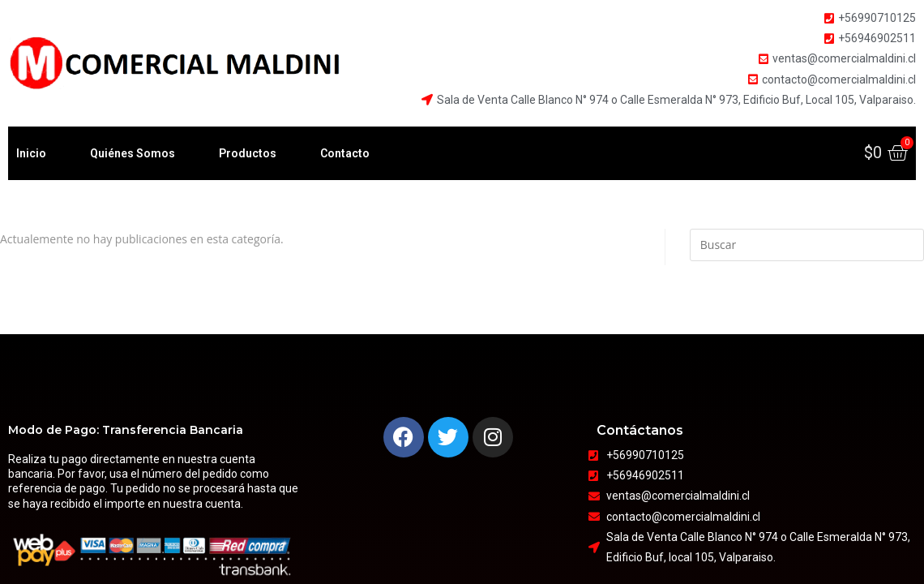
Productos (248, 153)
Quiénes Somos (133, 153)
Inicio (31, 153)
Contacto (345, 153)
